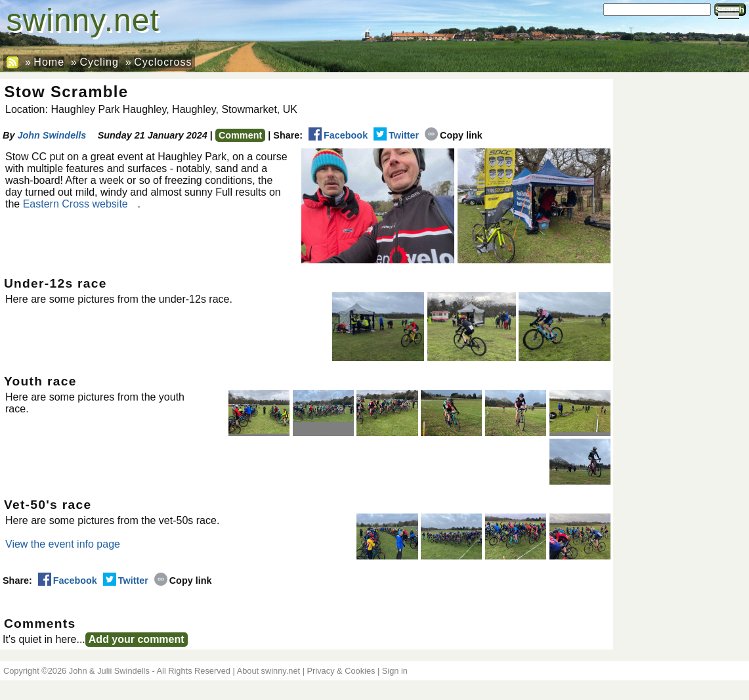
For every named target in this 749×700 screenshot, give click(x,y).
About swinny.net (269, 671)
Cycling (99, 62)
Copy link (454, 135)
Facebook (338, 135)
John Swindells (52, 135)
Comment (240, 135)
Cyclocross (163, 62)
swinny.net (83, 20)
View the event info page (63, 544)
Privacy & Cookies (341, 671)
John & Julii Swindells (109, 671)
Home (49, 62)
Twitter (396, 135)
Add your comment (137, 639)
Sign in (395, 671)
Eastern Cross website (75, 204)
